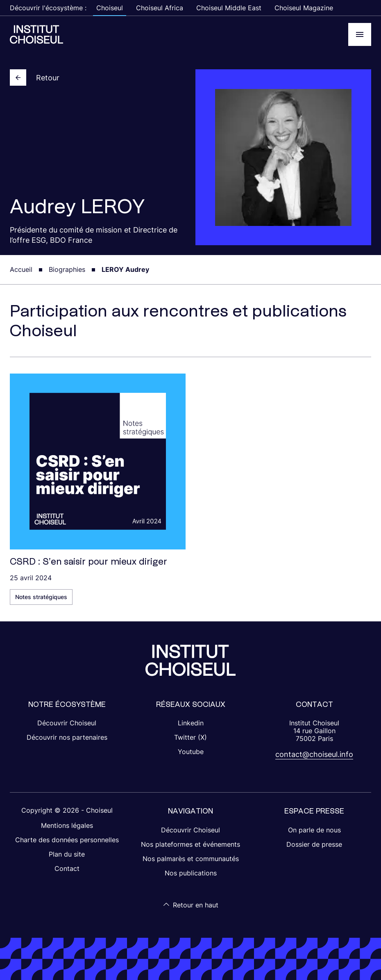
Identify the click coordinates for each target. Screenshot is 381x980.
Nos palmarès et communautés (191, 859)
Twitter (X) (190, 737)
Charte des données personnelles (67, 840)
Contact (67, 868)
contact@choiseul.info (314, 754)
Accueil (21, 269)
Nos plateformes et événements (190, 844)
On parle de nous (314, 830)
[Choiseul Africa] (36, 34)
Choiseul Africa (160, 8)
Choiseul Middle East (229, 8)
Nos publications (191, 873)
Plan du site (67, 854)
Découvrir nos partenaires (67, 737)
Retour (35, 77)
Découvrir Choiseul (67, 723)
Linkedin (191, 723)
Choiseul (110, 8)
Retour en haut (191, 905)
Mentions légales (67, 825)
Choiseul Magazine (304, 8)
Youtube (191, 752)
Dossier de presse (314, 844)
